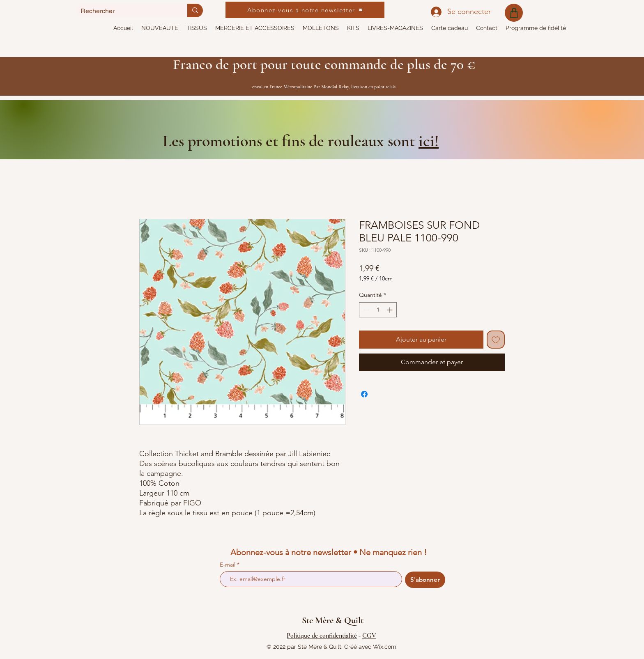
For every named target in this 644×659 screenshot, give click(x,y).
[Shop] (514, 13)
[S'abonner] (425, 580)
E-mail (228, 565)
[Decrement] (365, 310)
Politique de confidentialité (322, 636)
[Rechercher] (125, 11)
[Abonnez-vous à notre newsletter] (305, 10)
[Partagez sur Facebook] (364, 394)
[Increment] (390, 310)
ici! (429, 141)
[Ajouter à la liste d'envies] (496, 340)
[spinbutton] (378, 310)
